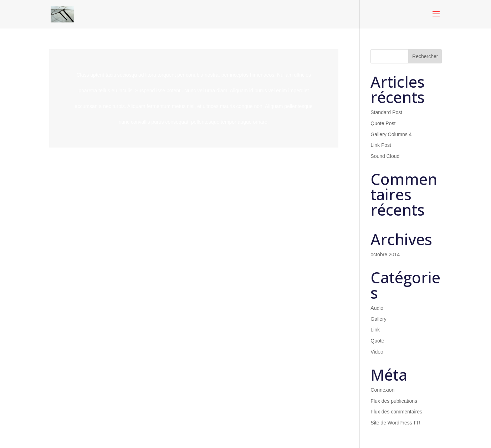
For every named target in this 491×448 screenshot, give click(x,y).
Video (377, 352)
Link (375, 330)
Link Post (381, 145)
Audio (377, 308)
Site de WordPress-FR (395, 423)
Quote (377, 341)
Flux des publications (394, 401)
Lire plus (194, 98)
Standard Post (386, 112)
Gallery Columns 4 (391, 134)
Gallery (378, 319)
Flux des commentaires (396, 412)
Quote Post (383, 123)
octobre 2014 (385, 254)
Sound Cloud (385, 156)
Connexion (382, 390)
